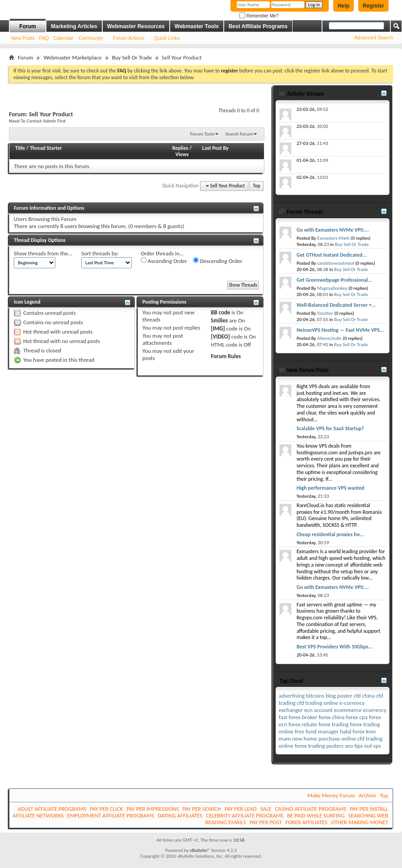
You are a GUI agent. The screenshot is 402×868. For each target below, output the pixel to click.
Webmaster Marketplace (72, 57)
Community (91, 38)
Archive (367, 795)
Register (373, 6)
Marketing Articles (74, 26)
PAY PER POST (266, 822)
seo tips (354, 746)
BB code (220, 312)
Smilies (219, 320)
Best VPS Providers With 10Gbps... (335, 647)
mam (285, 739)
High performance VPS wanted (331, 488)
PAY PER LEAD (241, 809)
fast (283, 717)
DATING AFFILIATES (180, 815)
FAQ (44, 38)
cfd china (364, 696)
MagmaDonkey (332, 288)
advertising (292, 696)
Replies (180, 148)
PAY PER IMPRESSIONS (153, 809)
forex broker (303, 717)
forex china (331, 717)
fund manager (322, 731)
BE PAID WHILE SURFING (316, 815)
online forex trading (302, 746)
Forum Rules (226, 356)
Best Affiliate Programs (258, 26)
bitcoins (315, 696)
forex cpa (356, 717)
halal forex (352, 731)
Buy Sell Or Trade (132, 57)
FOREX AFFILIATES (306, 822)
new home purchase (316, 739)
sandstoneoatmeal (336, 263)
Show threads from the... (43, 253)
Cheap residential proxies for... (330, 534)
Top (256, 186)
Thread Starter (46, 148)
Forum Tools (202, 134)
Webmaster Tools (197, 26)
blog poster (339, 696)
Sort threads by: (100, 253)
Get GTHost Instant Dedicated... (332, 255)
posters (335, 746)
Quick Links (167, 38)
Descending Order (218, 261)
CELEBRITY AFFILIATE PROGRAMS (245, 815)
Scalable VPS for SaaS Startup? (330, 428)
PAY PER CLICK (106, 809)
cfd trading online (318, 703)
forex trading (333, 724)
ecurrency (375, 710)
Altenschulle (329, 338)
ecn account (318, 710)
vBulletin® (200, 850)
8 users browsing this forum (93, 226)
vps (377, 746)
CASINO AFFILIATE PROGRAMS (311, 809)
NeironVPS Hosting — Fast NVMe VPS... (340, 330)
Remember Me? (259, 16)
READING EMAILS (225, 822)
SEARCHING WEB (368, 815)
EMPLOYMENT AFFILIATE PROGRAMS (111, 815)
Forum (27, 26)
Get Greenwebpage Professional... (334, 280)
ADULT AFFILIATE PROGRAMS (52, 809)
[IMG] (218, 328)
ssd (368, 746)
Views (182, 154)
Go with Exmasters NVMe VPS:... (333, 230)
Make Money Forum (331, 795)
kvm (371, 731)
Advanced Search (374, 38)
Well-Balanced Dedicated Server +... (336, 305)
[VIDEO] (220, 337)
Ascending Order (164, 261)
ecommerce (348, 710)
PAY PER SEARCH (201, 809)
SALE (266, 809)
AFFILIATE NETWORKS (38, 815)
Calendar (64, 38)
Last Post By (216, 148)
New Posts (23, 38)
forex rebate (303, 724)
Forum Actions (129, 38)
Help (343, 6)
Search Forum (239, 134)
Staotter (325, 313)
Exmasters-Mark (333, 238)
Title (20, 148)
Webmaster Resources (136, 26)
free (299, 731)
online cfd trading (362, 739)
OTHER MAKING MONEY (360, 822)
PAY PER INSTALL (369, 809)
